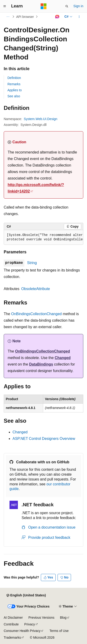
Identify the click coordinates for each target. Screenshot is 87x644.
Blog (63, 618)
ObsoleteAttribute (36, 289)
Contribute (11, 624)
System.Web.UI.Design (41, 119)
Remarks (14, 84)
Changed (63, 358)
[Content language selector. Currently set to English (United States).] (26, 595)
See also (14, 96)
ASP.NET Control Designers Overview (44, 439)
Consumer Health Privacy (22, 631)
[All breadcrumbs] (8, 17)
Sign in (78, 6)
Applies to (14, 90)
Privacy (30, 624)
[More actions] (79, 17)
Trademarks (12, 637)
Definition (14, 78)
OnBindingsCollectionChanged (36, 314)
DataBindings (41, 364)
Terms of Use (59, 631)
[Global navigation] (5, 6)
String (32, 263)
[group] (43, 237)
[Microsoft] (44, 6)
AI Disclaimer (13, 618)
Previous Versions (41, 618)
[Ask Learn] (57, 17)
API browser (25, 17)
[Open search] (67, 6)
